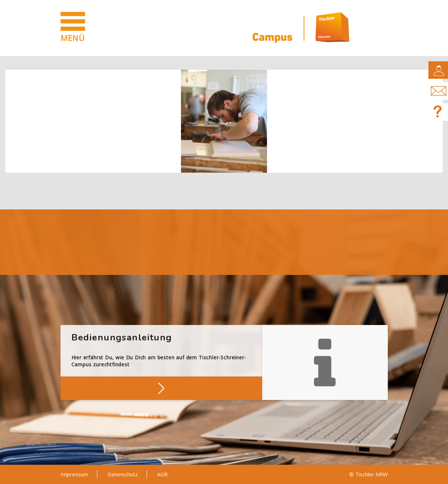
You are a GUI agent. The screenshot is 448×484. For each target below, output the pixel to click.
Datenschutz (123, 474)
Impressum (74, 474)
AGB (162, 474)
